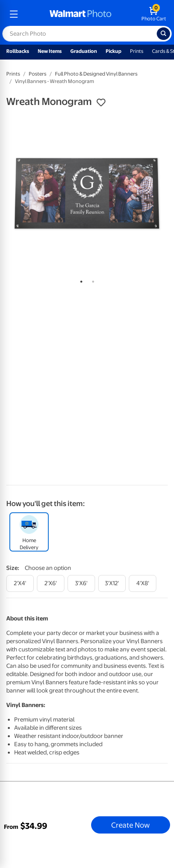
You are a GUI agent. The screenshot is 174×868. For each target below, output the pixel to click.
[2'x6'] (51, 583)
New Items (50, 51)
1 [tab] (80, 280)
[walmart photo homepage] (81, 14)
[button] (101, 103)
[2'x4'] (20, 583)
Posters (38, 74)
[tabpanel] (87, 193)
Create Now (130, 825)
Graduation (84, 51)
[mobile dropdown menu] (14, 14)
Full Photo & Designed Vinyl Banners (96, 74)
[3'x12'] (112, 583)
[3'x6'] (81, 583)
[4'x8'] (143, 583)
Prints (137, 51)
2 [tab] (92, 280)
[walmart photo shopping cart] (154, 14)
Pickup (114, 51)
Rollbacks (18, 51)
